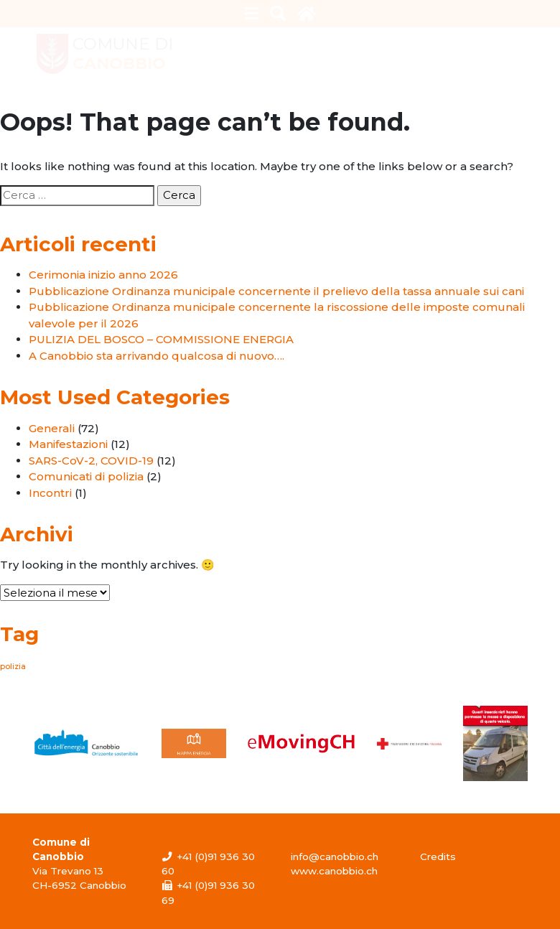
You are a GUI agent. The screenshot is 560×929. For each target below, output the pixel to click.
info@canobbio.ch (335, 856)
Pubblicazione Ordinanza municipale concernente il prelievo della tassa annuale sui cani (276, 291)
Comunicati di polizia (86, 476)
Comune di (123, 54)
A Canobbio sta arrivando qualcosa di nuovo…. (157, 356)
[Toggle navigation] (252, 14)
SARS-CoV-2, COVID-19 (91, 461)
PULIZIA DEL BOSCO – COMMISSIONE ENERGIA (161, 339)
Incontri (50, 493)
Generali (52, 428)
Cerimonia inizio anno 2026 (103, 275)
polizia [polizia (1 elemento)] (13, 667)
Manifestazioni (68, 444)
